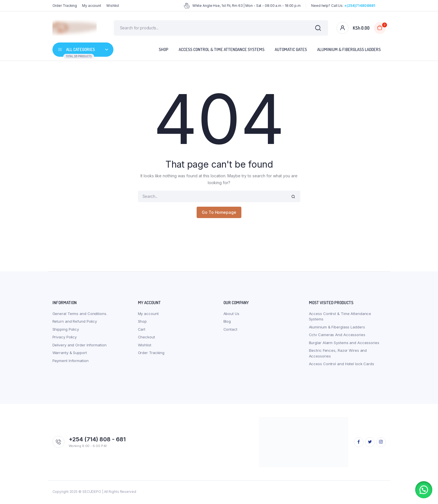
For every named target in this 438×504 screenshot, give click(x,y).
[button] (424, 490)
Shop (164, 51)
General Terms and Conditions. (80, 315)
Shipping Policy (66, 330)
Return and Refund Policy (75, 323)
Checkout (146, 338)
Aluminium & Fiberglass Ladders (349, 51)
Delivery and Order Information (80, 346)
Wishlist (113, 6)
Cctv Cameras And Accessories (337, 336)
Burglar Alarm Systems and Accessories (344, 344)
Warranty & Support (70, 354)
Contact (230, 330)
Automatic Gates (291, 51)
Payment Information (71, 362)
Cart (142, 330)
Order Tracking (65, 6)
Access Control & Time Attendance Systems (222, 51)
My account (92, 6)
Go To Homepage (219, 214)
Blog (227, 323)
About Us (231, 315)
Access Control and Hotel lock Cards (342, 365)
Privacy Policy (65, 338)
